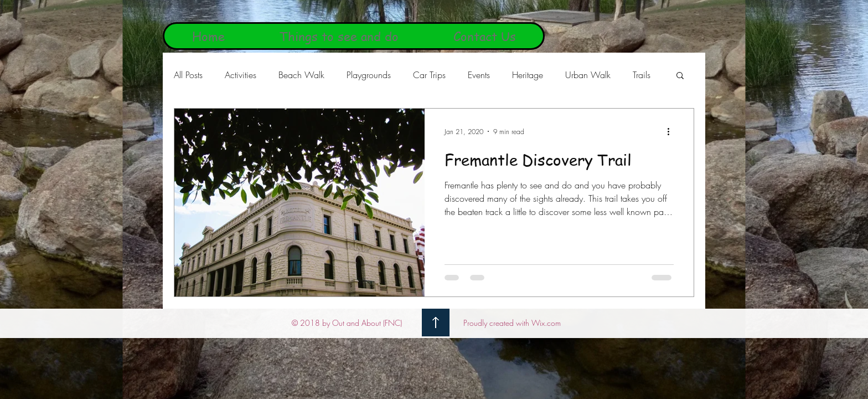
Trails (642, 75)
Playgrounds (369, 75)
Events (479, 75)
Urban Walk (588, 75)
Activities (241, 75)
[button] (680, 76)
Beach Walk (301, 75)
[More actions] (672, 131)
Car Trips (429, 75)
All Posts (188, 75)
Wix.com (546, 323)
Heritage (528, 75)
